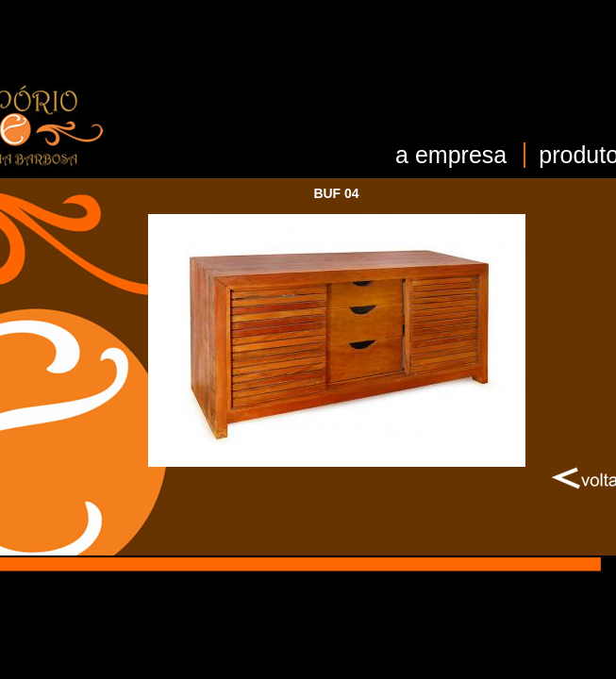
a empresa (451, 155)
